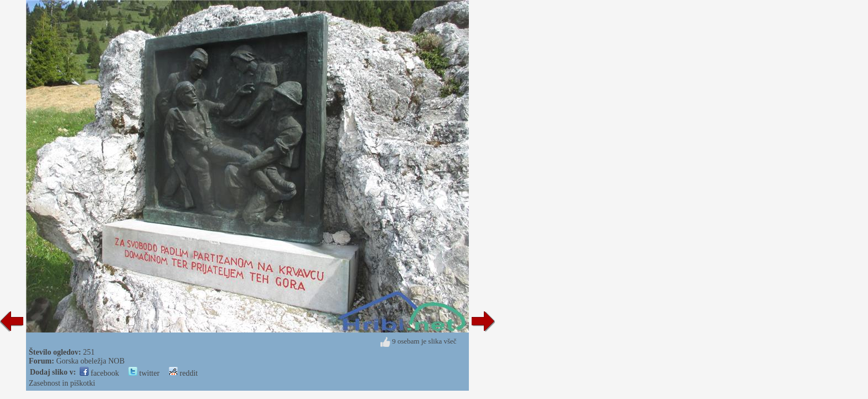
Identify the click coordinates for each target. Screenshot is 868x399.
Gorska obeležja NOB (90, 361)
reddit (183, 373)
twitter (144, 373)
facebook (99, 373)
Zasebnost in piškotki (62, 383)
